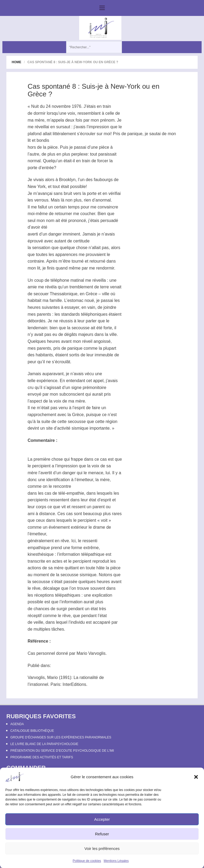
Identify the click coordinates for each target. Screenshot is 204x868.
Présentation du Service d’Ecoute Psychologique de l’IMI (62, 751)
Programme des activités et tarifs (42, 757)
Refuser (102, 834)
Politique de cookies (87, 861)
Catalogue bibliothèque (32, 731)
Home (16, 62)
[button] (196, 777)
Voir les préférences (102, 848)
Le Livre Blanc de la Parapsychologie (44, 744)
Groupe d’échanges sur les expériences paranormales (61, 737)
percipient (41, 466)
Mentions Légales (116, 861)
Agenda (17, 724)
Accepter (102, 819)
